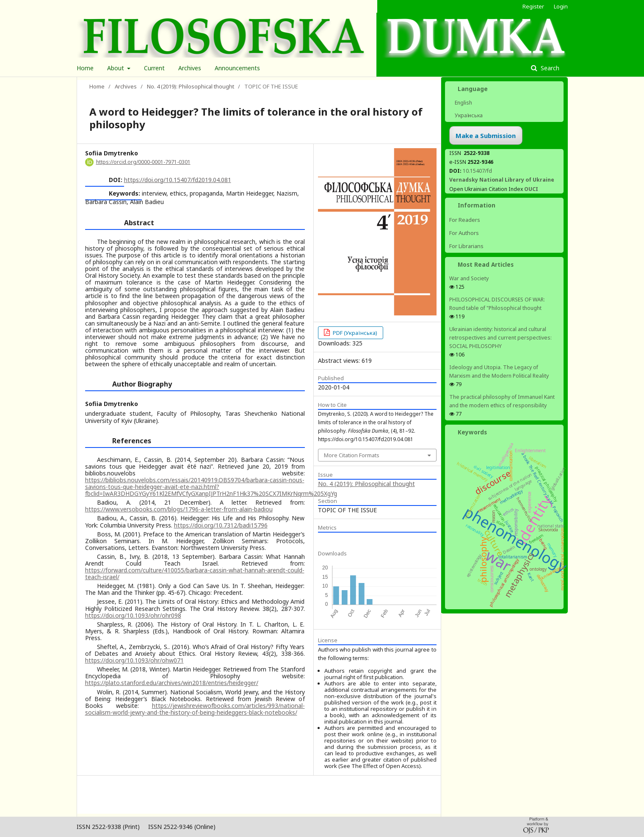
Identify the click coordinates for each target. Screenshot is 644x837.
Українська (468, 115)
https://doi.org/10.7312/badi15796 (221, 525)
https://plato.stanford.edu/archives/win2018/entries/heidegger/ (172, 683)
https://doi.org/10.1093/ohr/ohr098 (133, 615)
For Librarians (466, 246)
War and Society (469, 278)
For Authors (464, 233)
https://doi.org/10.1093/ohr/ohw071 (134, 660)
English (463, 103)
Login (561, 6)
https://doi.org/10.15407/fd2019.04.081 (178, 180)
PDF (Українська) (354, 333)
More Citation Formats (352, 455)
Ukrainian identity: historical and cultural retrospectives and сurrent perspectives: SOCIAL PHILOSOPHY (500, 338)
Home (85, 68)
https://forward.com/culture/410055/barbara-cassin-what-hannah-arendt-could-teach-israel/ (195, 573)
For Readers (465, 220)
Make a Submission (486, 135)
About (116, 68)
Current (154, 68)
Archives (190, 68)
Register (533, 6)
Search (549, 68)
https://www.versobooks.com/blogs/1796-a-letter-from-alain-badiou (179, 509)
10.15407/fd (477, 171)
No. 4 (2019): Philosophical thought (191, 86)
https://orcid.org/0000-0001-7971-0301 (143, 162)
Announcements (237, 68)
